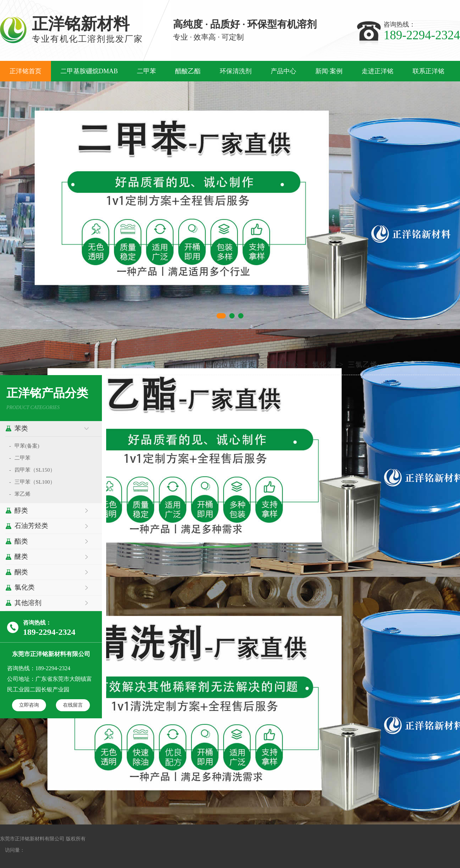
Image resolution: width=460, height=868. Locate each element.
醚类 (21, 556)
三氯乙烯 (363, 364)
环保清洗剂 (236, 71)
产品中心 (283, 71)
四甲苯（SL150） (35, 470)
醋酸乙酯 (188, 71)
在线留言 (73, 705)
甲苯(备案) (27, 446)
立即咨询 (29, 705)
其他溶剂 (28, 603)
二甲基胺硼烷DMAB (89, 71)
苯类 (21, 428)
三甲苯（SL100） (35, 482)
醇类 (21, 510)
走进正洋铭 (378, 71)
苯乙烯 (22, 494)
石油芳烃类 (31, 526)
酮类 (21, 572)
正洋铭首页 (25, 71)
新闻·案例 (329, 71)
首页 (248, 364)
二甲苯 (146, 71)
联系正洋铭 (429, 71)
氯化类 (25, 587)
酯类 (21, 541)
